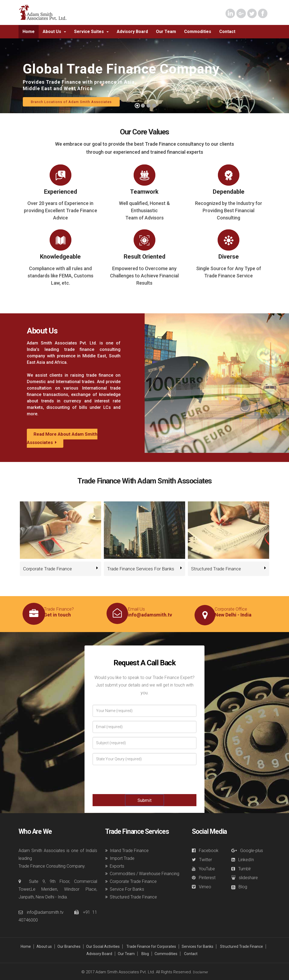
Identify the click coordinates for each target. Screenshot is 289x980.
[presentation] (145, 780)
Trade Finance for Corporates (151, 946)
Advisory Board (99, 954)
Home (26, 946)
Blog (145, 954)
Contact (191, 954)
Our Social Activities (103, 946)
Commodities (166, 954)
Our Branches (69, 946)
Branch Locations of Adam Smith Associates (71, 102)
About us (44, 946)
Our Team (126, 954)
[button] (54, 32)
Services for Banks (197, 946)
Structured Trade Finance (242, 946)
